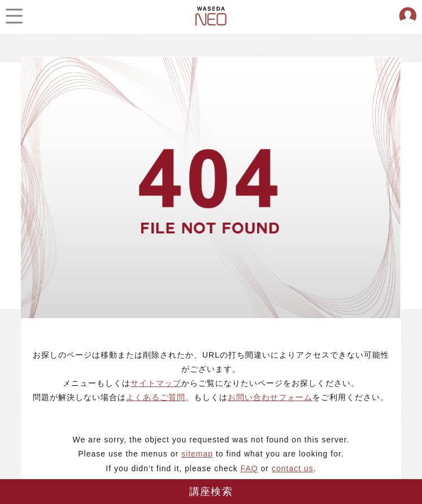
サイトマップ (156, 383)
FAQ (249, 468)
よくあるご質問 (156, 397)
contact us (293, 468)
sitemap (197, 454)
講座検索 (211, 492)
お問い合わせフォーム (270, 397)
